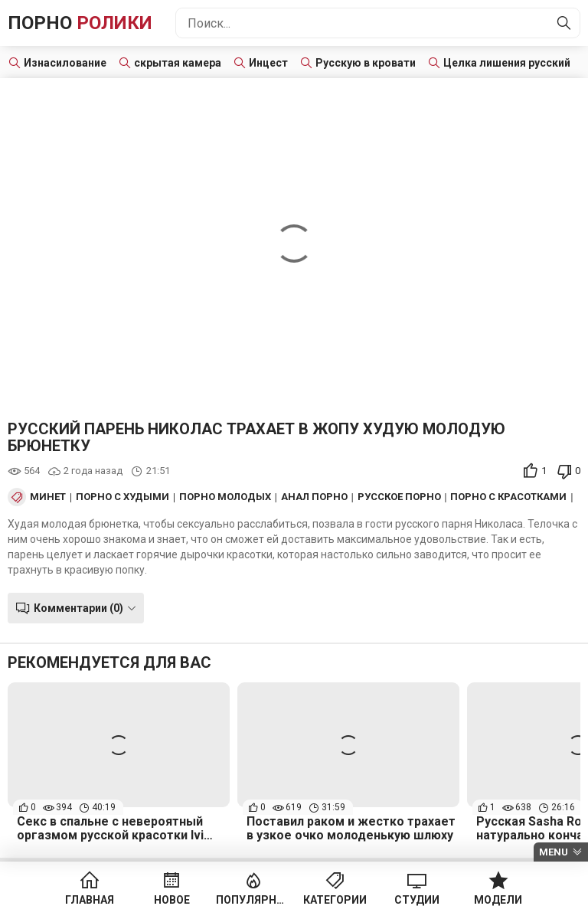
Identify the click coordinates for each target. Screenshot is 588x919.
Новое (172, 900)
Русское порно (399, 497)
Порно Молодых (225, 497)
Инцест (268, 63)
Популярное (253, 900)
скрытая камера (178, 63)
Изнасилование (65, 63)
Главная (90, 900)
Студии (417, 900)
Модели (498, 900)
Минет (48, 497)
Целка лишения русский (507, 63)
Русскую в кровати (366, 63)
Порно (80, 23)
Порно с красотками (508, 497)
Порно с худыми (122, 497)
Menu (554, 852)
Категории (335, 900)
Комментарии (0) (78, 608)
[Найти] (564, 23)
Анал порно (314, 497)
